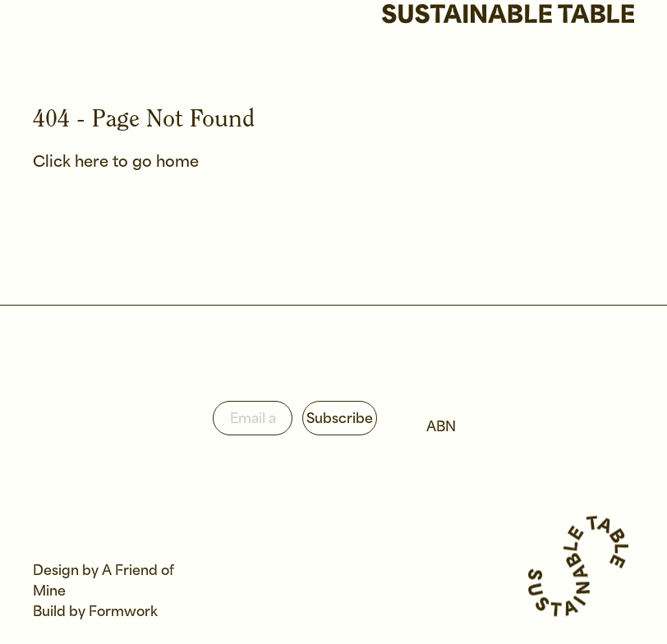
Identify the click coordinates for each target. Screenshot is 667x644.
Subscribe (340, 419)
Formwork (123, 612)
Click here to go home (116, 163)
